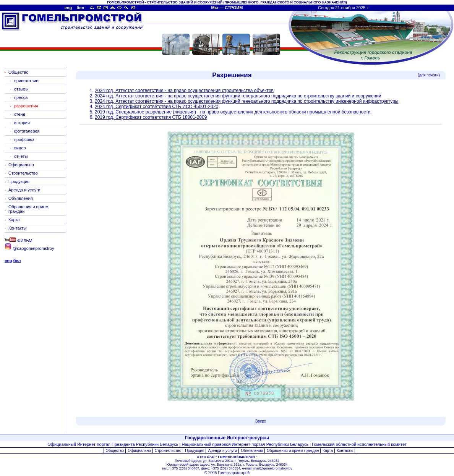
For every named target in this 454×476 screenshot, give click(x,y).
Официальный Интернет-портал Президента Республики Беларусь (113, 444)
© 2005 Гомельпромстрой (227, 473)
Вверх (261, 421)
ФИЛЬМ (19, 241)
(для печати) (429, 75)
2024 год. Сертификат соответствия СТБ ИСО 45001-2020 (156, 107)
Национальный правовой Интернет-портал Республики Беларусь (245, 444)
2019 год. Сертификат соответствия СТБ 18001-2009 (151, 117)
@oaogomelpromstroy (29, 248)
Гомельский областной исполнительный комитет (359, 444)
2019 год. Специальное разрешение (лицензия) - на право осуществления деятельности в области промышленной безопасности (233, 112)
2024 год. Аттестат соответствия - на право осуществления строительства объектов (184, 91)
